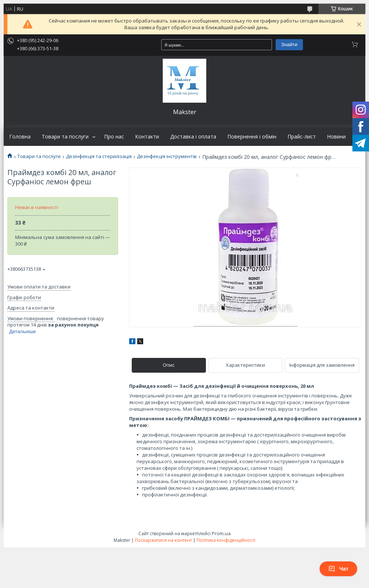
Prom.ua (221, 533)
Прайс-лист (302, 137)
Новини (336, 137)
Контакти (147, 137)
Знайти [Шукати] (289, 45)
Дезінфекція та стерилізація (99, 156)
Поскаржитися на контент (163, 540)
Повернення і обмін (252, 137)
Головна (20, 137)
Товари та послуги (65, 137)
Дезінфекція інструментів (167, 156)
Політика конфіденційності (226, 540)
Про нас (114, 137)
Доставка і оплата (193, 137)
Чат (338, 569)
